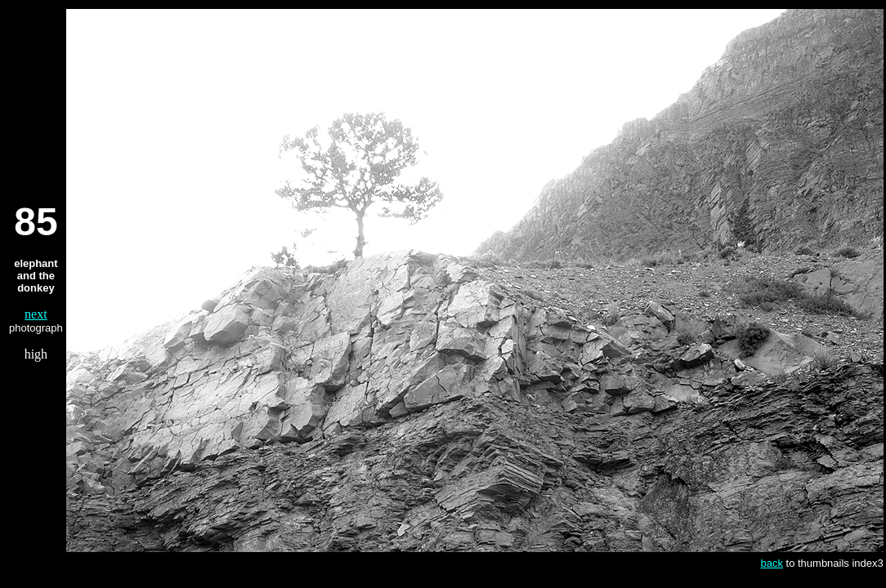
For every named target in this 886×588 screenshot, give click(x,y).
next (36, 314)
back (771, 563)
